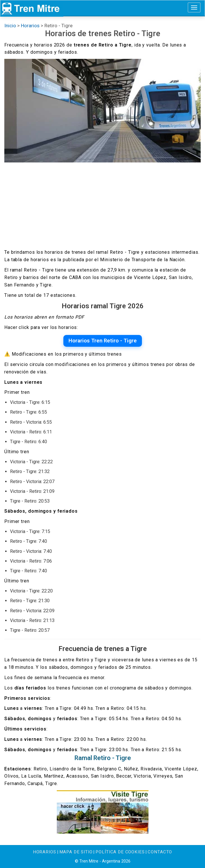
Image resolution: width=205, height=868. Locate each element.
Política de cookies (120, 852)
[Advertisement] (102, 206)
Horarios (45, 852)
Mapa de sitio (76, 852)
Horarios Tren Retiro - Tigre (103, 341)
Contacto (160, 852)
